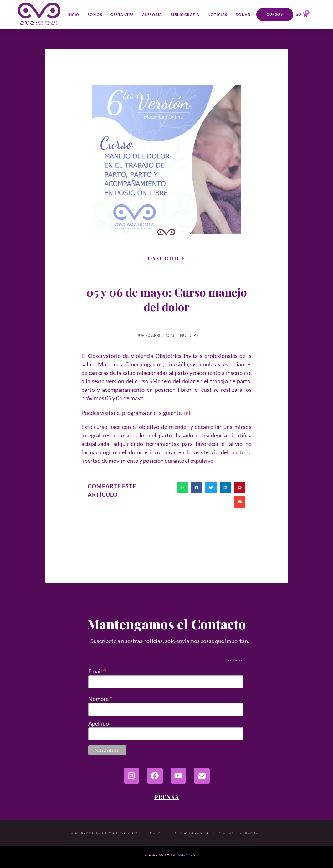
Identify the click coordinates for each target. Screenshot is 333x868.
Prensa (167, 797)
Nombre (101, 698)
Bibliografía (185, 15)
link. (188, 413)
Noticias (218, 15)
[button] (182, 488)
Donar (243, 15)
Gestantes (122, 15)
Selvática (187, 855)
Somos (95, 15)
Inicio (73, 15)
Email (97, 670)
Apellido (99, 723)
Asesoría (152, 15)
